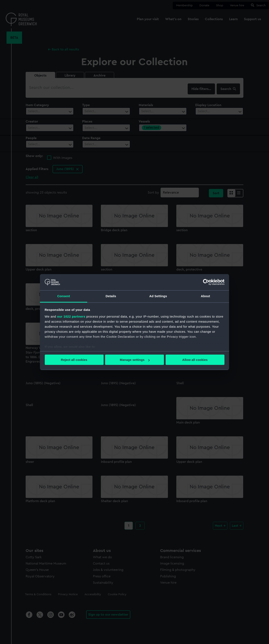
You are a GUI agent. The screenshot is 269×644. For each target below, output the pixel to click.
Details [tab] (111, 296)
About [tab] (206, 296)
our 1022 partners (71, 316)
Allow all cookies (195, 360)
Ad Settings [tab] (158, 296)
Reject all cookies (74, 360)
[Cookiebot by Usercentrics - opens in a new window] (206, 282)
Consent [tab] (64, 296)
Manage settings (135, 360)
